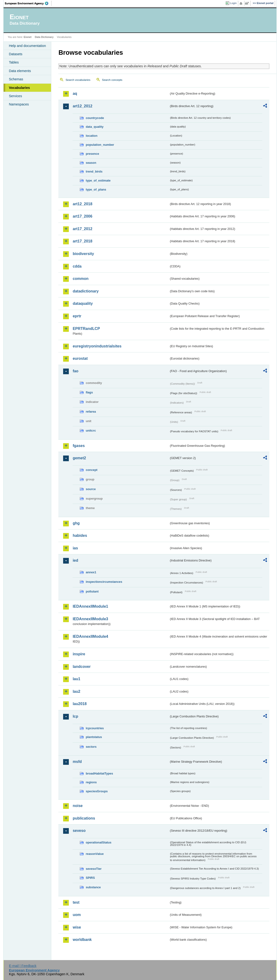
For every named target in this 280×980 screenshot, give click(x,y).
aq (75, 93)
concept (91, 470)
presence (92, 154)
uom (77, 915)
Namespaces (19, 104)
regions (91, 782)
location (91, 136)
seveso (79, 831)
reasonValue (95, 854)
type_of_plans (96, 189)
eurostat (80, 358)
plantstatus (94, 737)
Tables (14, 62)
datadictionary (86, 291)
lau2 (76, 691)
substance (93, 887)
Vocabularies (19, 88)
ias (75, 548)
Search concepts (112, 80)
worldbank (82, 940)
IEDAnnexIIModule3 (90, 619)
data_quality (95, 127)
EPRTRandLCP (86, 329)
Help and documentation (27, 46)
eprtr (77, 316)
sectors (91, 747)
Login (233, 3)
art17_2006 (82, 216)
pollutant (92, 591)
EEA (28, 3)
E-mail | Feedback (23, 966)
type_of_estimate (98, 180)
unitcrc (91, 431)
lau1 (76, 679)
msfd (77, 762)
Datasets (16, 54)
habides (80, 536)
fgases (79, 446)
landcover (82, 667)
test (76, 902)
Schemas (16, 79)
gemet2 (79, 458)
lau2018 (80, 704)
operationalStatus (98, 842)
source (91, 489)
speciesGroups (97, 791)
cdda (77, 266)
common (81, 279)
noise (78, 806)
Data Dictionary (44, 37)
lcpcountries (95, 728)
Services (15, 96)
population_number (100, 145)
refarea (91, 412)
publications (84, 818)
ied (75, 560)
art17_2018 (82, 241)
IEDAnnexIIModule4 (90, 636)
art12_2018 (82, 204)
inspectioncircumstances (104, 582)
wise (77, 927)
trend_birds (94, 171)
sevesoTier (94, 869)
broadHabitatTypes (99, 773)
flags (89, 392)
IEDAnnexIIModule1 (90, 606)
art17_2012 (82, 229)
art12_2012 (82, 106)
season (91, 163)
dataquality (83, 303)
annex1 (91, 572)
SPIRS (90, 878)
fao (75, 371)
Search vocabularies (78, 80)
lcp (75, 716)
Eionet (28, 37)
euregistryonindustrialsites (97, 346)
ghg (76, 523)
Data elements (20, 71)
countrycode (95, 118)
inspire (79, 654)
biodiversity (83, 254)
